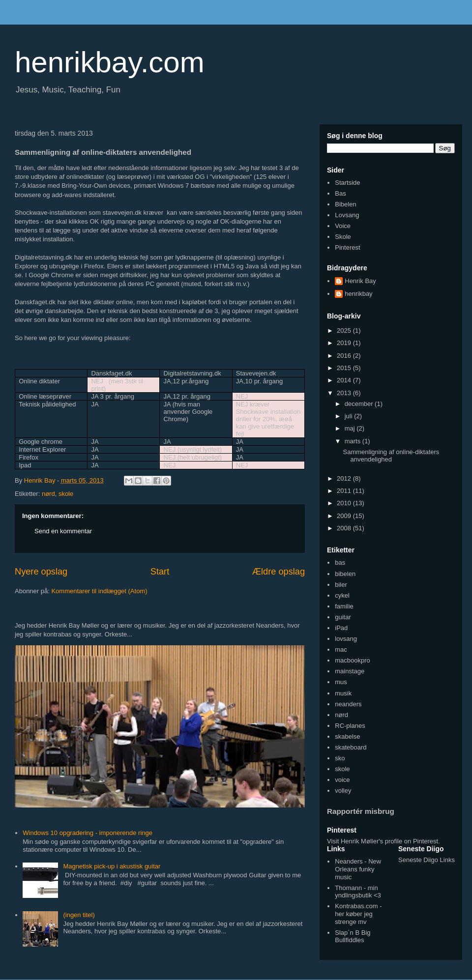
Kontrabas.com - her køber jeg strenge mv (358, 914)
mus (341, 682)
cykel (342, 595)
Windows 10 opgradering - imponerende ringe (88, 833)
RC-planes (350, 726)
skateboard (351, 747)
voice (342, 780)
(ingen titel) (79, 915)
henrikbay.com (110, 62)
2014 (345, 380)
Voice (343, 226)
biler (341, 585)
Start (160, 572)
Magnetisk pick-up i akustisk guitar (112, 866)
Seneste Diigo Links (427, 860)
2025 (345, 331)
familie (344, 606)
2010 (345, 503)
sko (340, 758)
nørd (48, 494)
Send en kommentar (63, 531)
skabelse (347, 736)
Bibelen (345, 204)
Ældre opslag (279, 572)
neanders (348, 704)
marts (354, 441)
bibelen (345, 574)
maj (351, 428)
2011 (345, 491)
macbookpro (353, 660)
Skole (343, 237)
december (360, 404)
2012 (345, 478)
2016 (345, 356)
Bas (340, 193)
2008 (345, 528)
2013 (345, 393)
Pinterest (347, 247)
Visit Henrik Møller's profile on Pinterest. (383, 841)
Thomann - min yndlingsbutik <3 (358, 892)
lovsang (346, 639)
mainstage (350, 671)
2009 (345, 516)
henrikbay (358, 294)
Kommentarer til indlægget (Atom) (99, 591)
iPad (341, 628)
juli (350, 416)
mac (341, 649)
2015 (345, 368)
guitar (343, 617)
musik (343, 693)
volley (343, 791)
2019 (345, 343)
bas (340, 562)
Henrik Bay (360, 281)
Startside (347, 183)
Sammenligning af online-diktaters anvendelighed (391, 456)
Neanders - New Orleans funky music (358, 869)
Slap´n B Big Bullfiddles (353, 937)
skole (66, 494)
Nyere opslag (41, 572)
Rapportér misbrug (361, 811)
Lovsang (347, 215)
